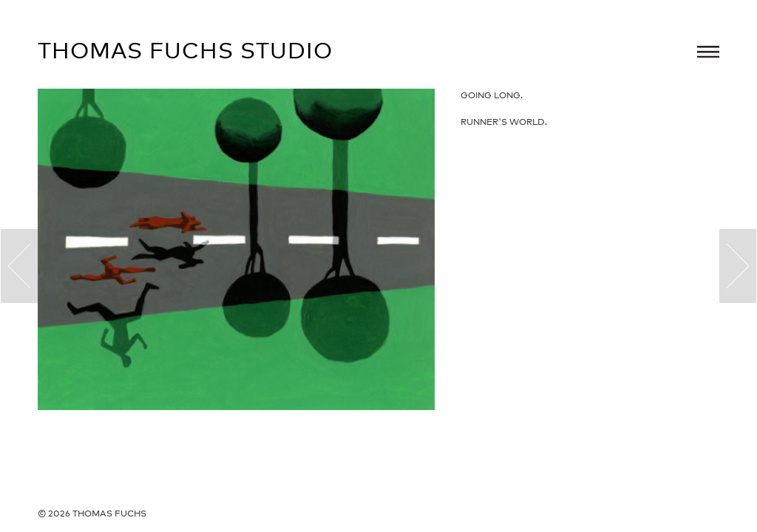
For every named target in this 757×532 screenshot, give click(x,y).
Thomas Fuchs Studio (185, 50)
